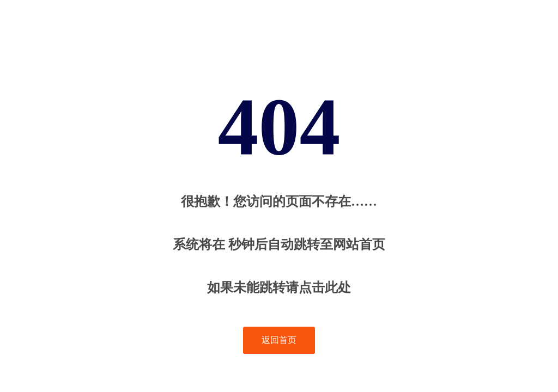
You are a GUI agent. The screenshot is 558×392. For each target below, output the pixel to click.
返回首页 (279, 340)
